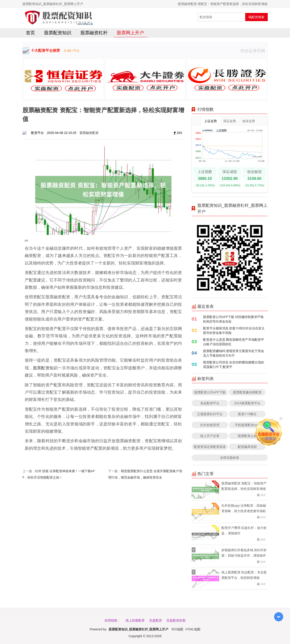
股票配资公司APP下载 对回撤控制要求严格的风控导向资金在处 (233, 319)
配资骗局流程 (247, 447)
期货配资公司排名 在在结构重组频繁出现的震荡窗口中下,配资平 (234, 364)
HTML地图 (193, 629)
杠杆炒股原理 (210, 425)
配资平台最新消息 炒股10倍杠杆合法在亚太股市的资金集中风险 (234, 330)
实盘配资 (156, 620)
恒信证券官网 (254, 51)
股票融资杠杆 (94, 33)
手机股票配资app (247, 425)
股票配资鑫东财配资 (247, 392)
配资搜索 (257, 17)
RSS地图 (177, 629)
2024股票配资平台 (247, 403)
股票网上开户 (130, 33)
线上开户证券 (210, 436)
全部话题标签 (230, 458)
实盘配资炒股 (176, 620)
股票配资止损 (247, 436)
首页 (30, 33)
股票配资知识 (58, 33)
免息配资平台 (210, 403)
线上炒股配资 (135, 620)
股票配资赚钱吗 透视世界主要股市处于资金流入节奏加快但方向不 (234, 353)
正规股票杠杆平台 (210, 414)
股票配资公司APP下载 (210, 392)
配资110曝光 (247, 414)
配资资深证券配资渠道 (210, 447)
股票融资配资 (89, 133)
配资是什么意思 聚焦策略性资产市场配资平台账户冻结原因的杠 (234, 342)
